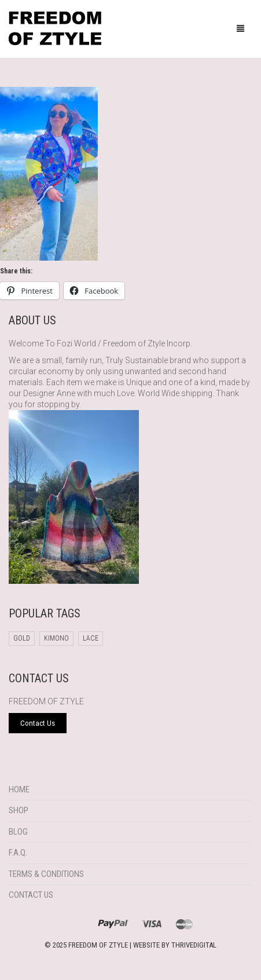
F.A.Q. (18, 853)
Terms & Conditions (46, 874)
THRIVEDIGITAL (194, 945)
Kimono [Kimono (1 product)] (56, 638)
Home (19, 789)
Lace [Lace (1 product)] (91, 638)
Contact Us (31, 895)
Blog (18, 832)
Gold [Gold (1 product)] (22, 638)
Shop (19, 810)
